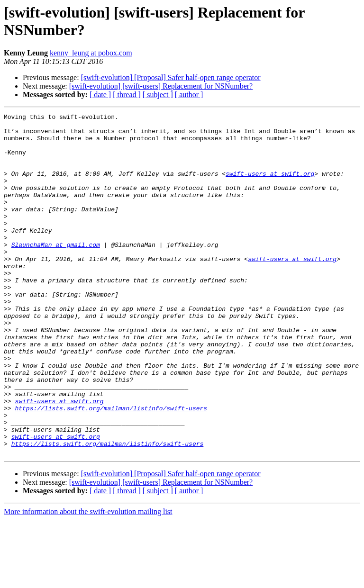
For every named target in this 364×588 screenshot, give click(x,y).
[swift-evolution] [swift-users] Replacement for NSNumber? (161, 86)
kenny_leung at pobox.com (91, 53)
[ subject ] (158, 95)
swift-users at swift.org (270, 186)
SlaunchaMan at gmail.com (56, 271)
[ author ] (189, 95)
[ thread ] (127, 95)
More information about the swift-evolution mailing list (88, 580)
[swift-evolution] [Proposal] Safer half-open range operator (171, 77)
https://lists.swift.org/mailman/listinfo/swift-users (111, 468)
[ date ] (100, 95)
